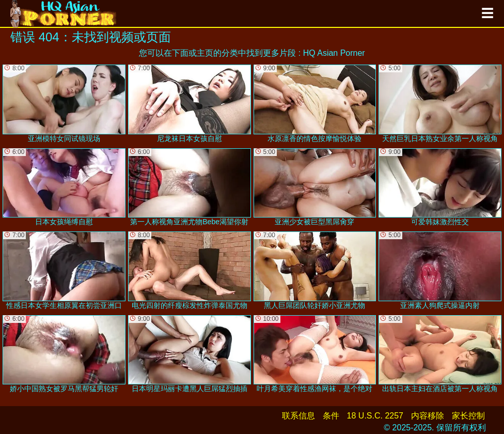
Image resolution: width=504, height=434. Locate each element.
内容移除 (428, 416)
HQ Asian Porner (334, 53)
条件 (331, 416)
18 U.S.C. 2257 (375, 416)
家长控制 (468, 416)
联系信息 (298, 416)
